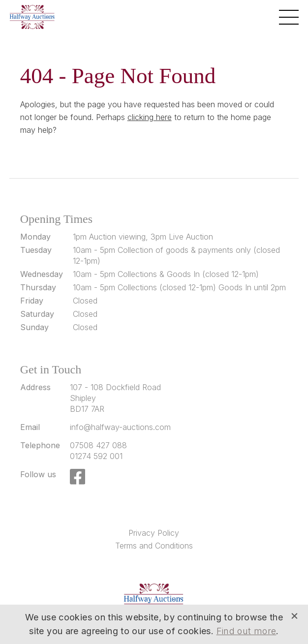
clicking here (150, 117)
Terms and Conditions (154, 546)
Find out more (246, 631)
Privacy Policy (154, 533)
